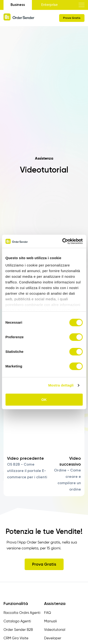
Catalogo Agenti (17, 621)
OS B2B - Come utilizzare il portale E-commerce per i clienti (27, 471)
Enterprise (50, 5)
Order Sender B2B (18, 630)
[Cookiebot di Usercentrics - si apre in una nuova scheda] (63, 241)
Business (18, 5)
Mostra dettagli (61, 385)
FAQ (48, 613)
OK (44, 400)
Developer (53, 638)
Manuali (50, 621)
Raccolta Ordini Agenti (22, 613)
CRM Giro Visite (16, 638)
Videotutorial (55, 630)
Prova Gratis (72, 18)
